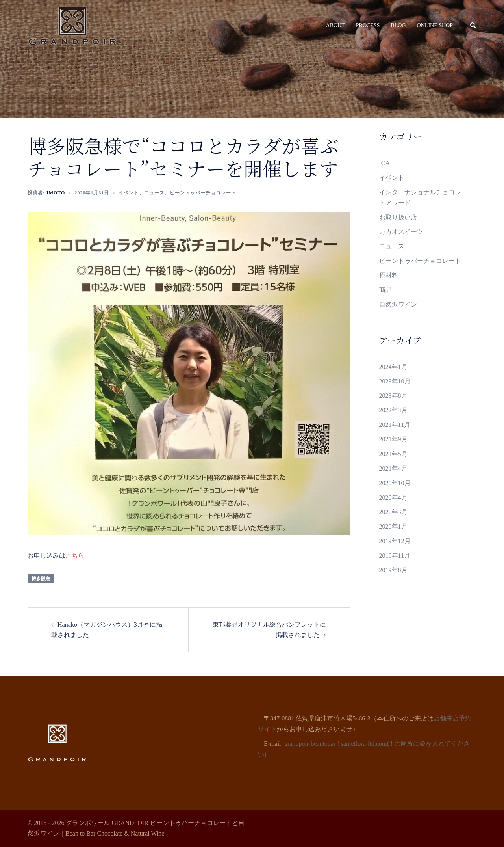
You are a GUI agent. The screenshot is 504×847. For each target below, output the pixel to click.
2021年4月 (393, 468)
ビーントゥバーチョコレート (203, 193)
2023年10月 (395, 381)
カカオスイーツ (401, 232)
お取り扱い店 (398, 217)
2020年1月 (393, 526)
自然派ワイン (398, 304)
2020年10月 (395, 483)
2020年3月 (393, 512)
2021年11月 (395, 425)
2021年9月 (393, 439)
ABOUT (335, 25)
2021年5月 (393, 454)
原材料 (389, 275)
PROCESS (368, 25)
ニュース (154, 193)
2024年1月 (393, 367)
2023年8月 (393, 396)
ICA (385, 163)
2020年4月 (393, 498)
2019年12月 (395, 541)
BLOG (398, 25)
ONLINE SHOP (435, 25)
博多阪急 (41, 579)
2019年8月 (393, 570)
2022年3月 (393, 410)
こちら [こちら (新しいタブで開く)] (75, 556)
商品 (385, 290)
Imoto (56, 193)
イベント (129, 193)
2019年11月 (395, 556)
